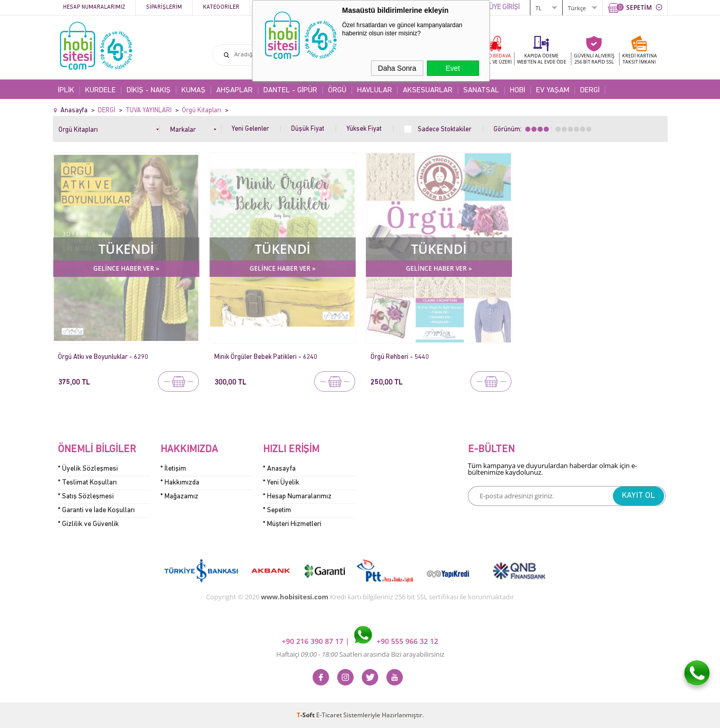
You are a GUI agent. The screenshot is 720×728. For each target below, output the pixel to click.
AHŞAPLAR (234, 90)
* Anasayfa (279, 469)
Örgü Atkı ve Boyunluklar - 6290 (103, 357)
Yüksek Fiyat (364, 129)
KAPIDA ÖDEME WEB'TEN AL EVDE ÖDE (542, 59)
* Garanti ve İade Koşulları (96, 510)
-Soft (306, 715)
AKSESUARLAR (428, 90)
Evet (452, 68)
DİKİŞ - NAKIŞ (149, 90)
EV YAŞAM (553, 90)
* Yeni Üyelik (281, 483)
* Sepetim (277, 510)
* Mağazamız (179, 497)
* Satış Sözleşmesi (86, 497)
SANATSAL (481, 90)
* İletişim (173, 469)
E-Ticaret (329, 715)
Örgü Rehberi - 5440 (400, 357)
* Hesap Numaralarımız (297, 497)
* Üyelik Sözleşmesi (88, 469)
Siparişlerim (164, 7)
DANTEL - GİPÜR (290, 90)
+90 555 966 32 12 (396, 641)
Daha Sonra (397, 68)
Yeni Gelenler (250, 129)
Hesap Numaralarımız (94, 7)
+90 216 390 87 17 (314, 641)
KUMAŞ (193, 90)
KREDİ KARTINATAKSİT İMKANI (640, 59)
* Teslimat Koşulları (87, 483)
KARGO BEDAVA (493, 59)
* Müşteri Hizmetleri (292, 524)
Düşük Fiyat (308, 129)
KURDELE (100, 90)
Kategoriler (221, 7)
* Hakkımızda (180, 483)
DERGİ (590, 90)
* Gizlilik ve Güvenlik (88, 524)
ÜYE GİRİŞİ (504, 7)
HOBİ (518, 90)
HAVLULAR (375, 90)
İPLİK (66, 90)
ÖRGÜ (337, 90)
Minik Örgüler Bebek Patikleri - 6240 (266, 357)
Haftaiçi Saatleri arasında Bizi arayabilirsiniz (360, 654)
